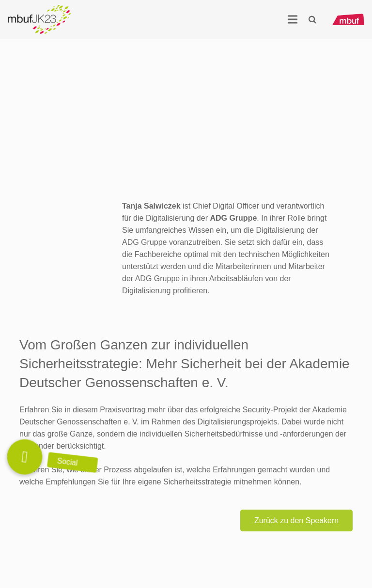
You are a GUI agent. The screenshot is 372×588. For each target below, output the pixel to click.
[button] (312, 20)
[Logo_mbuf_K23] (39, 19)
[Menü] (293, 19)
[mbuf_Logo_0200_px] (348, 20)
